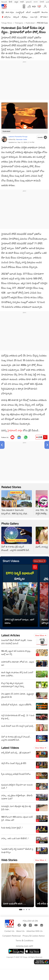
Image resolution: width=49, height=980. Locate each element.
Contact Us (9, 931)
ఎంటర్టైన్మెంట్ (20, 12)
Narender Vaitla (22, 139)
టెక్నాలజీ (16, 17)
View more (40, 561)
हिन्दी (11, 2)
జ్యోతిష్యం (25, 17)
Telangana (19, 23)
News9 (4, 2)
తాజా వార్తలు (10, 12)
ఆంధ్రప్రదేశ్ (36, 12)
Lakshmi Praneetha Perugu (18, 136)
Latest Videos (10, 748)
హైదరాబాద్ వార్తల (15, 430)
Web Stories (9, 860)
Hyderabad (30, 23)
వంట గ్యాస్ (34, 17)
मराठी (22, 2)
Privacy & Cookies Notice (34, 936)
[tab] (21, 910)
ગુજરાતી (29, 2)
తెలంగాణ (45, 12)
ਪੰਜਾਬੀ (42, 2)
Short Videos (11, 561)
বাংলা (36, 2)
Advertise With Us (35, 931)
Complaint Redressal (12, 936)
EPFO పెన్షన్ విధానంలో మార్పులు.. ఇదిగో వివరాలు (19, 621)
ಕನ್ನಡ (16, 2)
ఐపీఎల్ (28, 12)
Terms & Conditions (24, 941)
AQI (34, 6)
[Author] (4, 139)
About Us (20, 931)
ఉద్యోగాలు (7, 17)
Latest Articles (11, 635)
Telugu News (7, 23)
